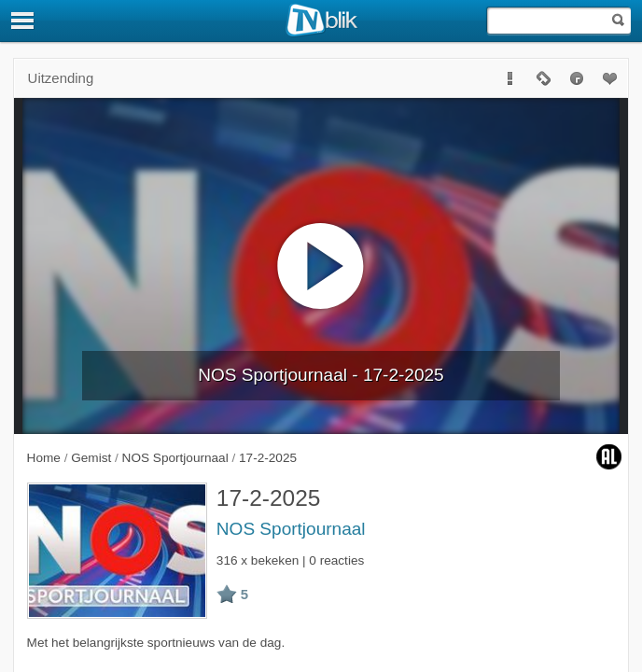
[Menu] (23, 21)
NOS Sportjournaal (291, 529)
